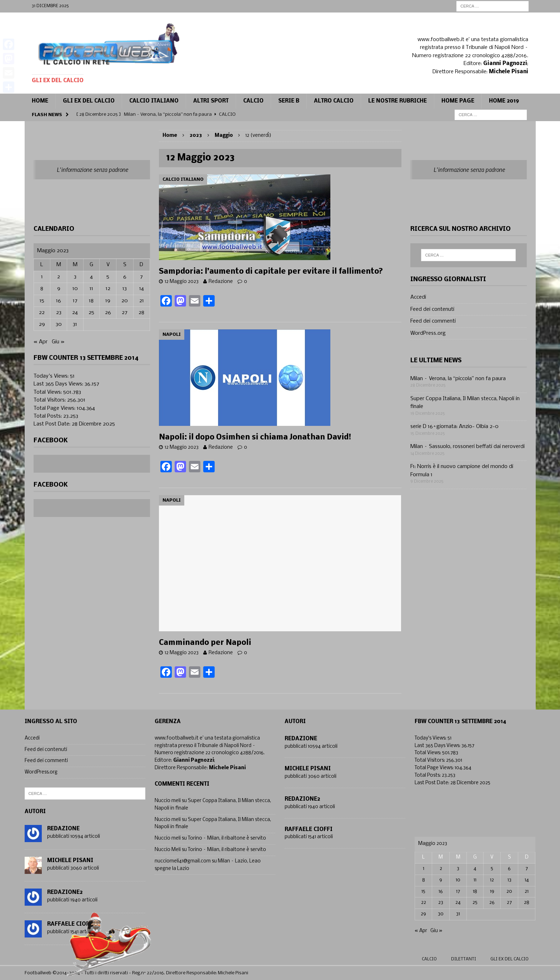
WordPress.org (428, 333)
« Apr (41, 342)
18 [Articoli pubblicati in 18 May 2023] (91, 301)
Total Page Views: (55, 408)
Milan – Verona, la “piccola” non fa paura (458, 379)
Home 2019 (504, 101)
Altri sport (211, 101)
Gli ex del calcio (89, 101)
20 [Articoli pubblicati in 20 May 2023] (125, 301)
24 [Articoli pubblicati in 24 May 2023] (75, 313)
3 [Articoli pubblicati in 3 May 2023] (75, 277)
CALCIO (253, 101)
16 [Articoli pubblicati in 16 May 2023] (59, 301)
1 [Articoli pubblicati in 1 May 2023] (42, 277)
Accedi (418, 297)
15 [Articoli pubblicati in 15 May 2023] (42, 301)
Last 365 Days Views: (59, 384)
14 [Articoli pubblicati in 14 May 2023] (142, 289)
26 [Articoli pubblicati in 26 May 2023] (108, 313)
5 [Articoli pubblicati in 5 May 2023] (108, 277)
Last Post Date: (53, 424)
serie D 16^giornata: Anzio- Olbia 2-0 (454, 427)
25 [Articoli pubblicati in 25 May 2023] (91, 313)
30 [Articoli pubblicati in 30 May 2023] (59, 324)
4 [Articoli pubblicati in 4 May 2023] (91, 277)
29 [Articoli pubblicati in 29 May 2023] (42, 324)
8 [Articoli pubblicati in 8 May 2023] (42, 289)
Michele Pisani (70, 861)
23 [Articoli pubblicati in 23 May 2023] (59, 313)
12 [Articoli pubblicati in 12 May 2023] (108, 289)
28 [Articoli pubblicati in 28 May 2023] (141, 313)
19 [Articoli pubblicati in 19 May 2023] (108, 301)
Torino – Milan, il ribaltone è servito (227, 838)
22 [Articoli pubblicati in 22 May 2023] (42, 313)
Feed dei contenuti (432, 309)
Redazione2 (65, 892)
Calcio (429, 959)
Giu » (58, 342)
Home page (458, 101)
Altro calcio (334, 101)
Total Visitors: (50, 400)
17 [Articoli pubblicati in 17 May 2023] (75, 301)
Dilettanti (464, 959)
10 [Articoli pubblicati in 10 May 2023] (75, 289)
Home (40, 101)
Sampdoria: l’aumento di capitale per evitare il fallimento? (271, 272)
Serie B (289, 101)
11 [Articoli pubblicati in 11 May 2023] (91, 289)
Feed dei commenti (433, 321)
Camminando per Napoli (205, 643)
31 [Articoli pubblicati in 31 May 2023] (75, 324)
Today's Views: (52, 376)
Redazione (221, 282)
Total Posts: (48, 416)
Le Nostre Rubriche (397, 101)
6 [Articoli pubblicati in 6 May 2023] (125, 277)
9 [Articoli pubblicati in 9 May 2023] (59, 289)
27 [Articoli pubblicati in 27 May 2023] (125, 313)
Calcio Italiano (154, 101)
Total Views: (48, 392)
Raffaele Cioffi (309, 830)
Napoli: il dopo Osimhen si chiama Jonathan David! (255, 437)
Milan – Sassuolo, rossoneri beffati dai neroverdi (467, 447)
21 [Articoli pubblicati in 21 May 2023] (142, 301)
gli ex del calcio (509, 959)
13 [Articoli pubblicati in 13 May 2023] (125, 289)
